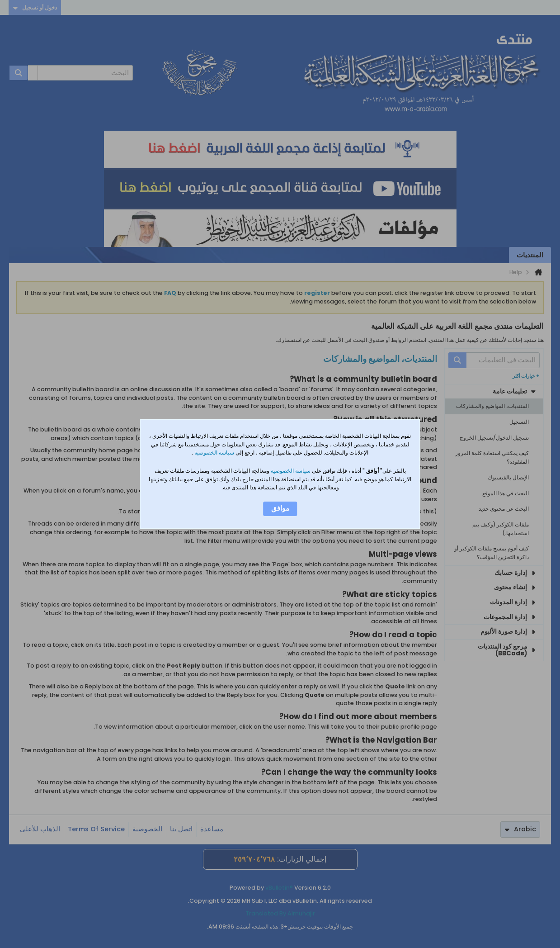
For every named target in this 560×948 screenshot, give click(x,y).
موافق (280, 508)
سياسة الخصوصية (214, 453)
